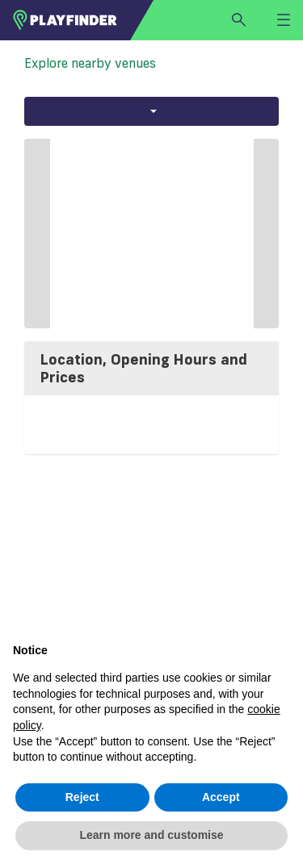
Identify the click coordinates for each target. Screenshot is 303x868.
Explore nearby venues (90, 63)
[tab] (151, 368)
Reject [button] (82, 797)
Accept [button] (221, 797)
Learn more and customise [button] (151, 835)
